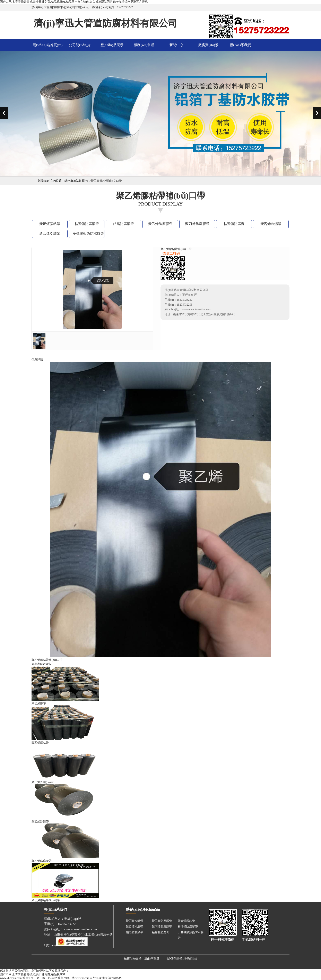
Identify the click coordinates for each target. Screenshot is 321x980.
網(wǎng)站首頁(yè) (48, 45)
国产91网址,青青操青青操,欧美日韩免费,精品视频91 (33, 974)
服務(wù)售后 (144, 45)
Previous (4, 113)
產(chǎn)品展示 (112, 45)
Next (317, 113)
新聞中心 (176, 45)
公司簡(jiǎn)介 (80, 45)
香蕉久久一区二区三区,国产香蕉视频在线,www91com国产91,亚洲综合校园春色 (72, 978)
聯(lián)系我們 (240, 45)
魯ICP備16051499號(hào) (182, 959)
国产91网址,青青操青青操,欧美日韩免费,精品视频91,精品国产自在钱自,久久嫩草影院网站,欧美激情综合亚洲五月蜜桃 (74, 2)
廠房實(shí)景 (208, 45)
